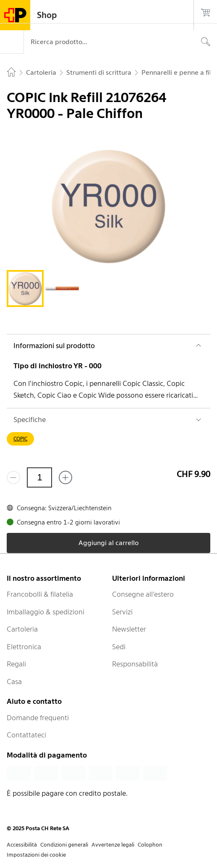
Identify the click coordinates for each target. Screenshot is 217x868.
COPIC (20, 439)
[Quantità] (39, 477)
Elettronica (24, 647)
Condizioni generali (64, 845)
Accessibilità (22, 845)
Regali (16, 664)
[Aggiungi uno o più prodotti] (65, 477)
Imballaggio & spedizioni (46, 612)
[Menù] (12, 42)
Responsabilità (135, 664)
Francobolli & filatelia (40, 594)
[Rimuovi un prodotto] (13, 477)
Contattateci (26, 735)
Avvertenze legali (113, 845)
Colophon (150, 845)
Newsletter (129, 629)
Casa (14, 682)
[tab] (25, 288)
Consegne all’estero (143, 594)
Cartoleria (22, 629)
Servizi (122, 612)
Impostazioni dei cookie (36, 855)
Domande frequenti (38, 718)
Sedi (119, 647)
